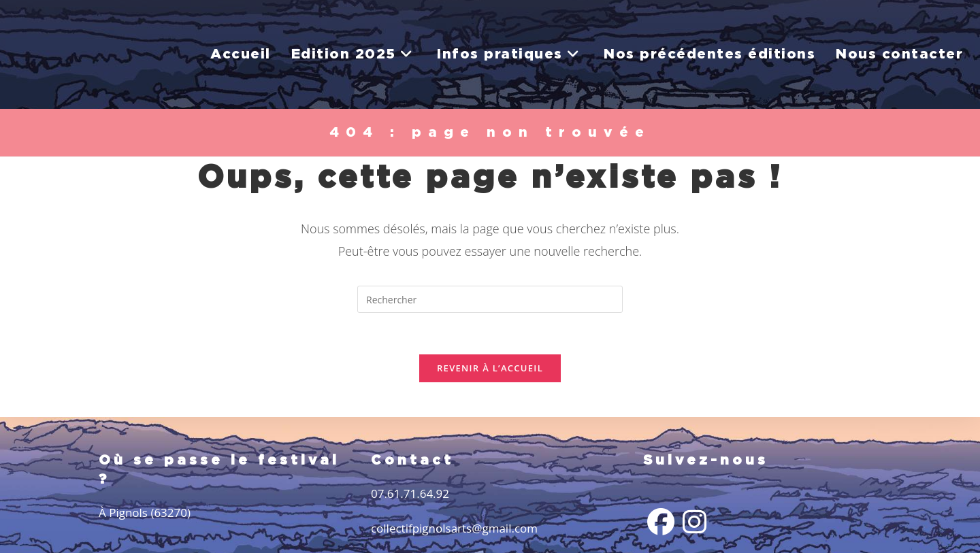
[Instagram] (695, 522)
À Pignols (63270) (145, 513)
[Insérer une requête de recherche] (490, 299)
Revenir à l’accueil (490, 368)
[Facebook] (661, 522)
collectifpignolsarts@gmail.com (454, 528)
